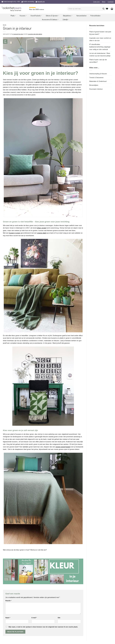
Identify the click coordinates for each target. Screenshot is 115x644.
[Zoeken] (103, 9)
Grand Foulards (36, 16)
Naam (8, 618)
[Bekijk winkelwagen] (112, 9)
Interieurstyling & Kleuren (98, 74)
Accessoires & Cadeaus (50, 19)
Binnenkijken (94, 85)
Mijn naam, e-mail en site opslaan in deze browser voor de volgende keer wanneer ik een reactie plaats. (43, 627)
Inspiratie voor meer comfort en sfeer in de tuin (100, 39)
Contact (111, 2)
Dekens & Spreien (53, 16)
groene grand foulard (63, 447)
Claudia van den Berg (35, 34)
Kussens (23, 16)
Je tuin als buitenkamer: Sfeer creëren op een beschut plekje (100, 55)
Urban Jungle (41, 228)
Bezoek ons (41, 2)
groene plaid (42, 233)
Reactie (8, 601)
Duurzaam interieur (96, 89)
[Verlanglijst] (107, 9)
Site (59, 618)
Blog (104, 2)
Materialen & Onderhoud (98, 81)
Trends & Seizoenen (96, 78)
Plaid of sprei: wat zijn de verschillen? (98, 61)
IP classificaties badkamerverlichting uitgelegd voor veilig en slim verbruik (100, 47)
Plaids (13, 16)
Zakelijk (66, 19)
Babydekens (68, 16)
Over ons (96, 2)
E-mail (34, 618)
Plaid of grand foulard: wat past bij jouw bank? (100, 33)
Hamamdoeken (82, 16)
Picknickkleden (95, 16)
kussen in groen (15, 233)
